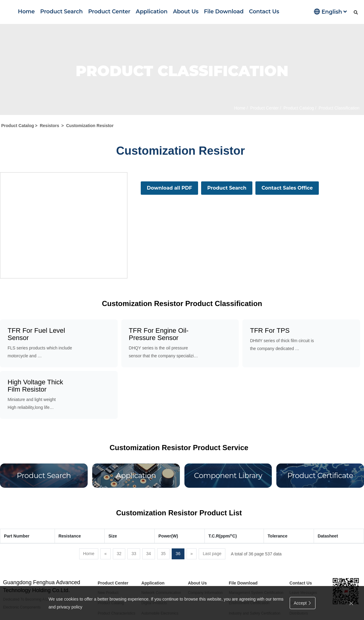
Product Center (109, 12)
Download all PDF (169, 188)
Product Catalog (298, 108)
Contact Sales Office (287, 188)
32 (119, 554)
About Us (186, 12)
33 (134, 554)
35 (163, 554)
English (330, 12)
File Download (224, 12)
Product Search (62, 12)
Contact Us (264, 12)
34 (149, 554)
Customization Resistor (90, 126)
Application (152, 12)
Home (26, 12)
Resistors (49, 126)
